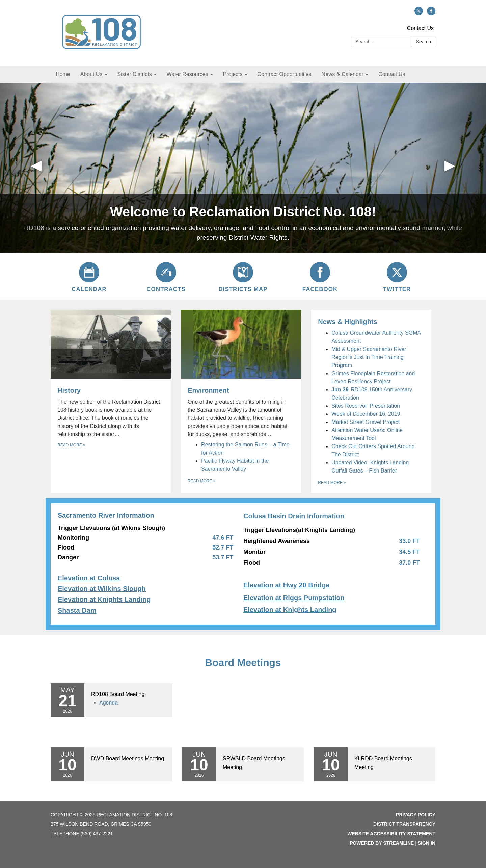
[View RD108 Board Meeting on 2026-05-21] (128, 694)
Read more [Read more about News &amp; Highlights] (332, 483)
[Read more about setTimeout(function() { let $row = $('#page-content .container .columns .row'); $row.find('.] (243, 564)
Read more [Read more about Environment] (202, 481)
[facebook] (431, 13)
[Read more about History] (111, 401)
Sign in (427, 843)
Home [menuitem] (63, 74)
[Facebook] (320, 276)
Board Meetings (243, 662)
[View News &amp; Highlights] (371, 322)
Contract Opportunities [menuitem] (285, 74)
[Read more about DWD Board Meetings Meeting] (111, 764)
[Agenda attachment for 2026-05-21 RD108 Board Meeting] (109, 703)
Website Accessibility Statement (391, 834)
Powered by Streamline (382, 843)
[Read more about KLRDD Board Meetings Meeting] (375, 764)
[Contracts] (166, 276)
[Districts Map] (243, 276)
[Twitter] (397, 276)
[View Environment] (241, 374)
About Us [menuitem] (91, 74)
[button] (36, 168)
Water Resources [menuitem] (187, 74)
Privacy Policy (416, 815)
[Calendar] (89, 276)
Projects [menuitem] (233, 74)
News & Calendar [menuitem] (343, 74)
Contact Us (420, 28)
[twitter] (419, 13)
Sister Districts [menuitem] (135, 74)
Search (424, 42)
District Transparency (404, 824)
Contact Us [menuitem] (392, 74)
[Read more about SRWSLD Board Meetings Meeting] (243, 764)
